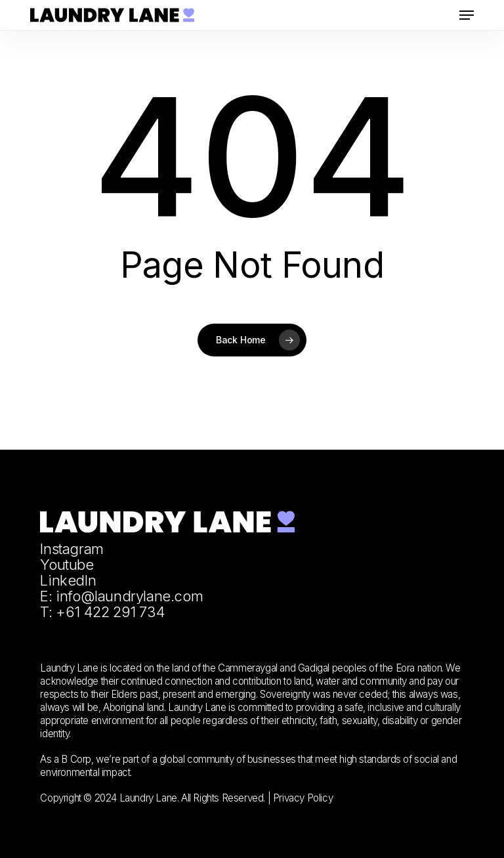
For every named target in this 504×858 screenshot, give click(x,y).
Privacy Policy (303, 798)
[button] (467, 15)
